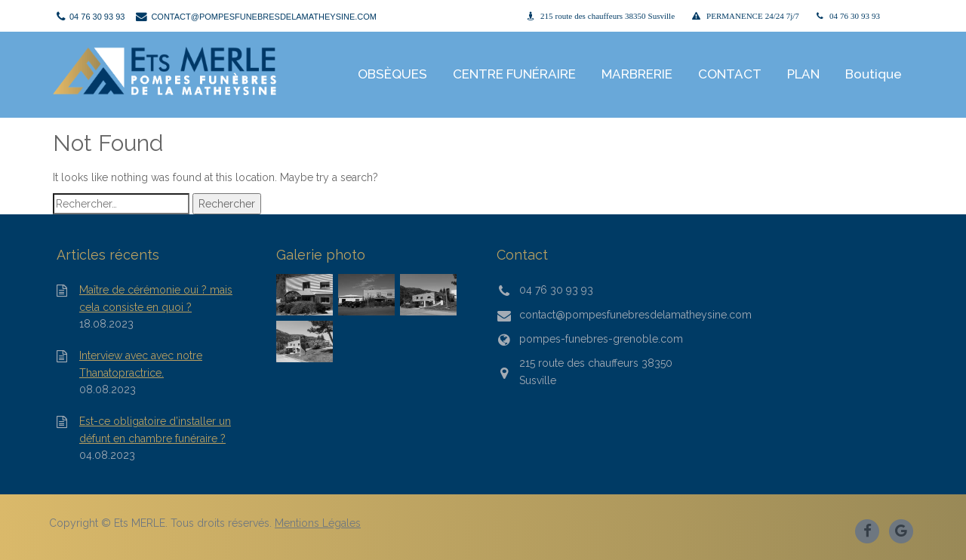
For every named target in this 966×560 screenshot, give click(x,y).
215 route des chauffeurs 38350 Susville (608, 16)
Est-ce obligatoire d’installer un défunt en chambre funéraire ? (155, 429)
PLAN (803, 74)
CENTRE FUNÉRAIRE (514, 74)
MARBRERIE (637, 74)
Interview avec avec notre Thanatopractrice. (141, 364)
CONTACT (730, 74)
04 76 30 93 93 (855, 16)
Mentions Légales (318, 523)
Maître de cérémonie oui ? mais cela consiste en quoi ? (156, 298)
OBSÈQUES (392, 74)
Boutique (874, 74)
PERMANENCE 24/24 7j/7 (753, 16)
